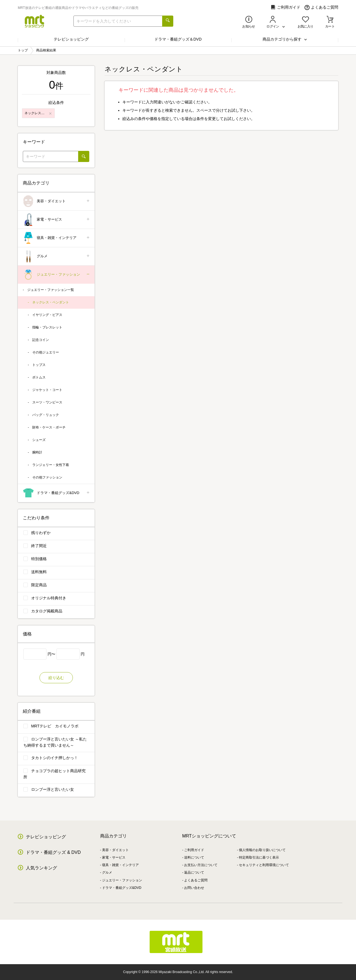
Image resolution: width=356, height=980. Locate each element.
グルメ (57, 256)
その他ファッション (47, 477)
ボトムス (39, 377)
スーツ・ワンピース (47, 402)
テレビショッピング (71, 39)
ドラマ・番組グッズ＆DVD (178, 39)
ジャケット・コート (47, 390)
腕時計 (37, 452)
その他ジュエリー (46, 352)
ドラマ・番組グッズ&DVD (57, 493)
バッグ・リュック (46, 415)
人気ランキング (41, 868)
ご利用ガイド (285, 7)
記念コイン (41, 340)
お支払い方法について (201, 865)
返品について (194, 872)
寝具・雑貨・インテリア (57, 238)
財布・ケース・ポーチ (49, 427)
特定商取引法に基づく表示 (259, 857)
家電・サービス (57, 220)
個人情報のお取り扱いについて (262, 850)
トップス (39, 365)
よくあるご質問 (321, 7)
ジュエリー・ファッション (57, 275)
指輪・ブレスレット (47, 327)
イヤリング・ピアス (47, 315)
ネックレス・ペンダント (51, 302)
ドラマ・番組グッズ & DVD (53, 852)
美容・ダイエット (57, 201)
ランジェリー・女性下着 (51, 465)
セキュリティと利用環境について (264, 865)
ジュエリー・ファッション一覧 (51, 290)
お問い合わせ (194, 888)
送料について (194, 857)
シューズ (39, 440)
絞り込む (56, 678)
